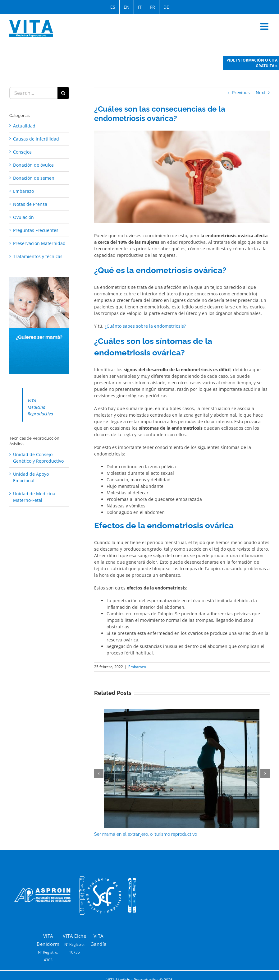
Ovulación (23, 217)
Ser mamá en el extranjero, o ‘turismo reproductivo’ (146, 834)
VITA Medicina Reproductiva (40, 407)
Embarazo (137, 667)
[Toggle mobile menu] (265, 26)
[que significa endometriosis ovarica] (182, 177)
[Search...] (33, 93)
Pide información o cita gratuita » (252, 63)
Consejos (22, 152)
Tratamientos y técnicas (38, 256)
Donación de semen (34, 178)
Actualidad (24, 126)
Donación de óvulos (33, 165)
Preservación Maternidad (39, 243)
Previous (241, 92)
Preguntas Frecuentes (36, 230)
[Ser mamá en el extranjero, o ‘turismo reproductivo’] (182, 712)
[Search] (63, 93)
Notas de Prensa (30, 204)
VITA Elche (74, 936)
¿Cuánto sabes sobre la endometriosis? (145, 326)
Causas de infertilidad (36, 139)
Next (261, 92)
